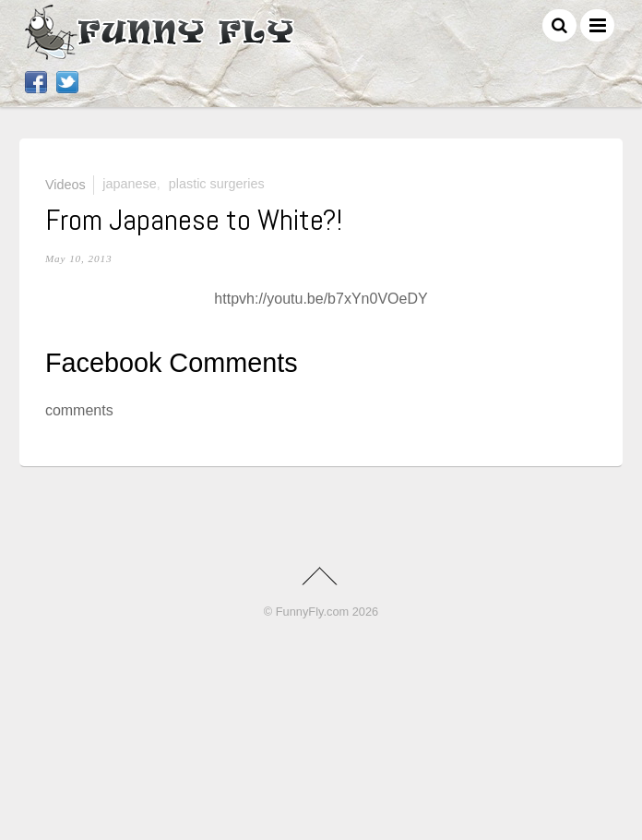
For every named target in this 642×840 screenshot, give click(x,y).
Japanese (129, 184)
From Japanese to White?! (194, 220)
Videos (65, 184)
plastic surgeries (217, 184)
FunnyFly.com (312, 612)
